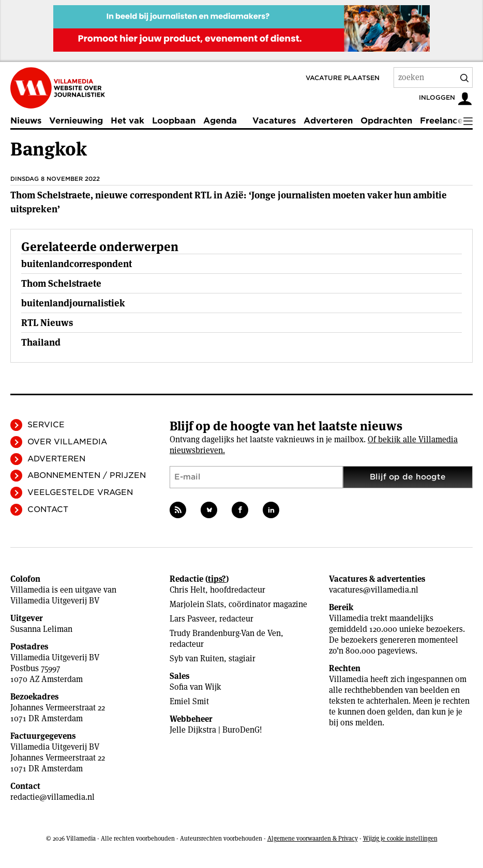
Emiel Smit (189, 701)
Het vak (127, 121)
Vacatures (274, 121)
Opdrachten (386, 121)
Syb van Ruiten (197, 658)
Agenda (220, 121)
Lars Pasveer (192, 619)
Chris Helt (187, 590)
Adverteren (328, 121)
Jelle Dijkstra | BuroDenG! (216, 730)
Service (46, 425)
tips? (217, 579)
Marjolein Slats (197, 604)
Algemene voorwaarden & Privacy (313, 838)
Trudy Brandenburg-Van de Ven (225, 633)
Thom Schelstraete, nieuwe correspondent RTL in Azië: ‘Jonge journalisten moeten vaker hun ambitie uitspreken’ (229, 202)
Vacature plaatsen (343, 78)
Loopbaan (174, 121)
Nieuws (26, 121)
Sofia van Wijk (195, 687)
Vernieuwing (76, 121)
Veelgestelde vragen (80, 492)
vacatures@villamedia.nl (374, 590)
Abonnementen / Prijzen (87, 475)
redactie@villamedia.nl (52, 797)
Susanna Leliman (41, 629)
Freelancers (445, 121)
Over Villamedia (67, 442)
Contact (48, 509)
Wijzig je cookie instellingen (400, 838)
